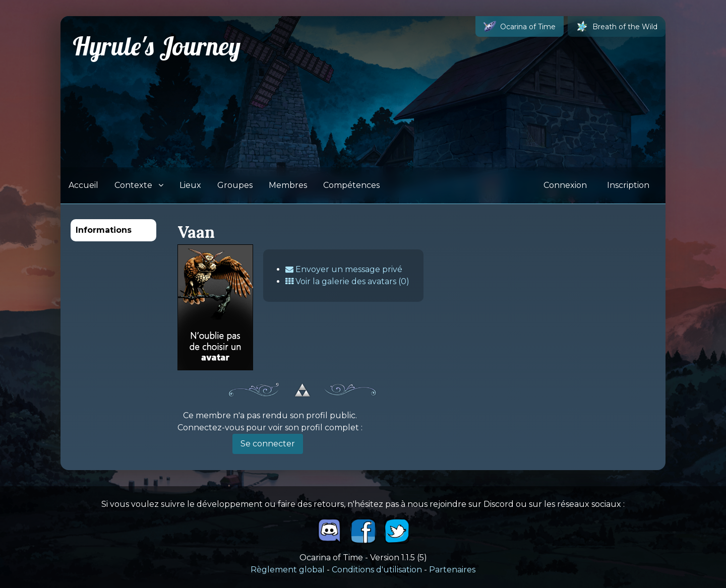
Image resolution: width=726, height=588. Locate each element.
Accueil (83, 185)
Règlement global (288, 570)
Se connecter (268, 444)
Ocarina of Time (520, 26)
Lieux (190, 185)
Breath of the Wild (617, 26)
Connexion (565, 185)
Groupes (235, 185)
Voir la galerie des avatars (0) (347, 281)
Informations (104, 230)
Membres (288, 185)
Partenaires (452, 570)
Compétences (351, 185)
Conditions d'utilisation (377, 570)
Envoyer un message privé (344, 269)
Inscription (628, 185)
